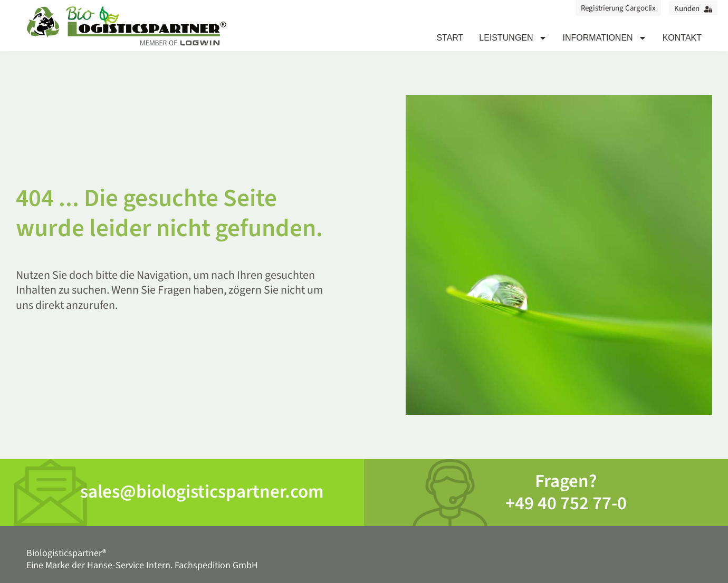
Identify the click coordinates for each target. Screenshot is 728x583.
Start (450, 38)
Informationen (605, 38)
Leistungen (513, 38)
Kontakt (682, 38)
